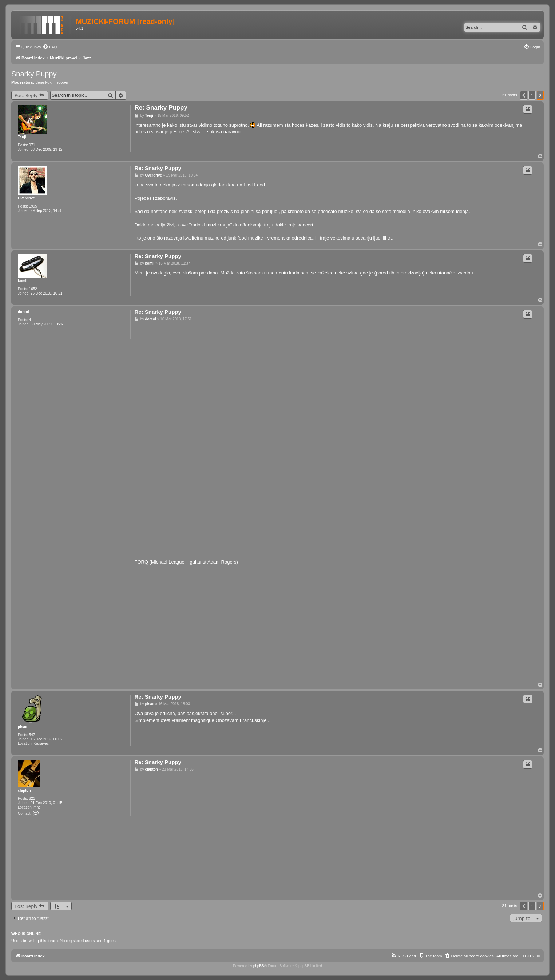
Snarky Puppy (34, 74)
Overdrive (26, 198)
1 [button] (532, 95)
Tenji (22, 137)
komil (23, 281)
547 (32, 735)
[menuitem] (50, 47)
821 (32, 799)
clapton (24, 791)
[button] (524, 95)
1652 (33, 289)
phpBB (259, 966)
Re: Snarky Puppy (161, 108)
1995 (33, 206)
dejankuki (44, 82)
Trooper (62, 82)
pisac (23, 727)
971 (32, 145)
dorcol (23, 312)
